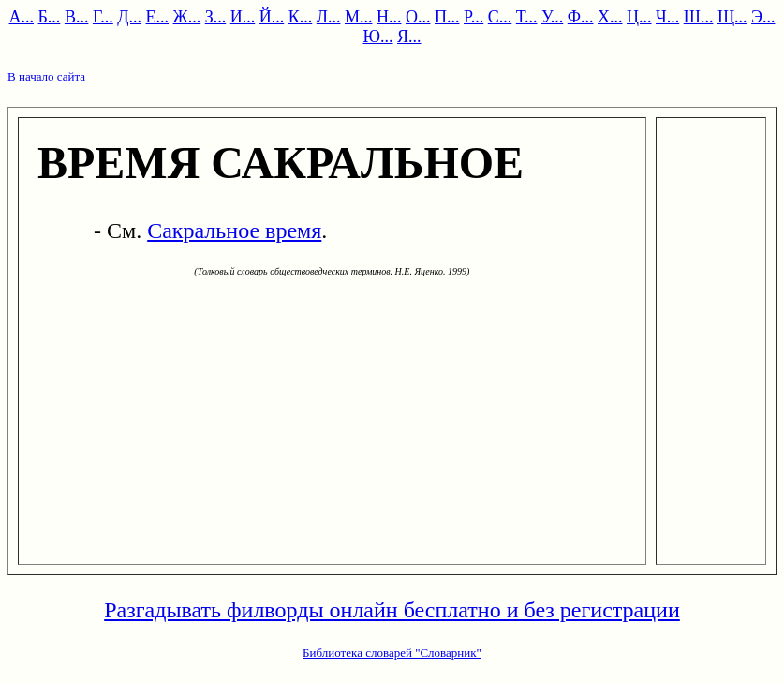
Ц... (639, 17)
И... (243, 17)
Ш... (699, 17)
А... (22, 17)
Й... (272, 17)
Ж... (187, 17)
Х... (610, 17)
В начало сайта (46, 76)
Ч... (667, 17)
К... (301, 17)
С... (500, 17)
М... (359, 17)
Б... (50, 17)
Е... (158, 17)
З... (216, 17)
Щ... (732, 17)
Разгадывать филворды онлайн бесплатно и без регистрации (392, 610)
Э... (763, 17)
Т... (527, 17)
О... (418, 17)
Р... (473, 17)
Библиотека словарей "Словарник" (392, 653)
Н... (389, 17)
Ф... (581, 17)
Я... (409, 37)
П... (447, 17)
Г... (103, 17)
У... (552, 17)
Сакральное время (234, 230)
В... (77, 17)
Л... (329, 17)
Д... (129, 17)
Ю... (377, 37)
